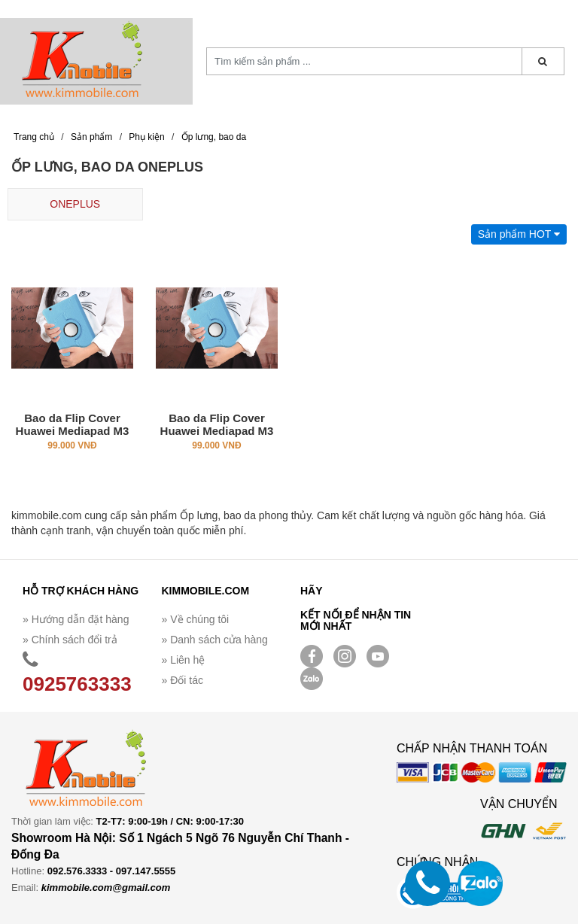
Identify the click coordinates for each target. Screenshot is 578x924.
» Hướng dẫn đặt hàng (76, 619)
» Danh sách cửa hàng (215, 640)
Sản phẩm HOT (519, 234)
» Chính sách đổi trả (70, 640)
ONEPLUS (75, 204)
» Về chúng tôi (196, 619)
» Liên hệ (184, 660)
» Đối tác (183, 680)
